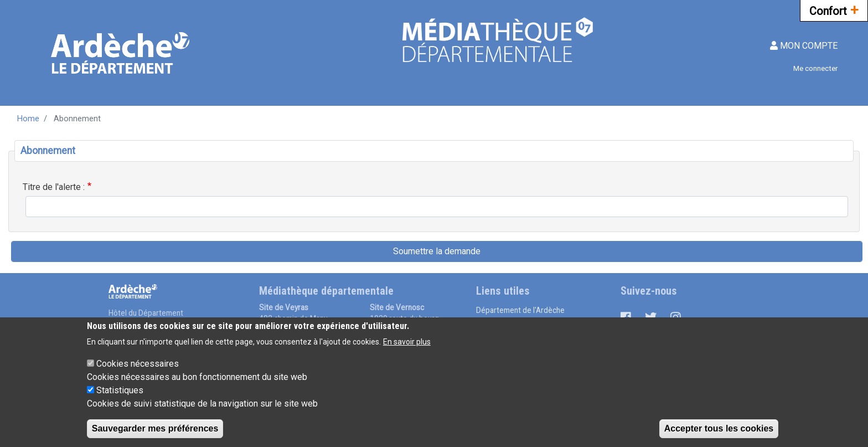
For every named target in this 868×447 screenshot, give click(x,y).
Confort (834, 10)
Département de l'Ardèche (520, 310)
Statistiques (120, 399)
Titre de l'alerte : (54, 187)
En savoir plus (407, 351)
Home (28, 119)
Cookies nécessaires (138, 372)
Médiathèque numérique (517, 322)
